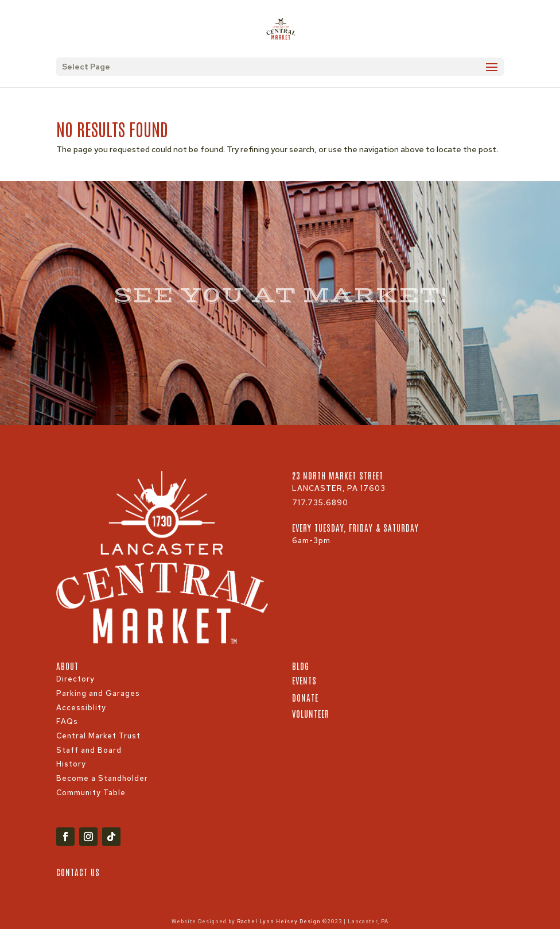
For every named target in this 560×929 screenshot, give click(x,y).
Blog (301, 666)
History (71, 764)
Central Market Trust (98, 736)
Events (304, 680)
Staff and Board (89, 750)
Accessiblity (81, 708)
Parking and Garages (98, 693)
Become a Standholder (102, 778)
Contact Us (78, 872)
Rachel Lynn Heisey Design (279, 922)
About (67, 666)
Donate (305, 697)
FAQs (67, 721)
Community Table (91, 793)
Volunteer (311, 713)
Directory (75, 679)
